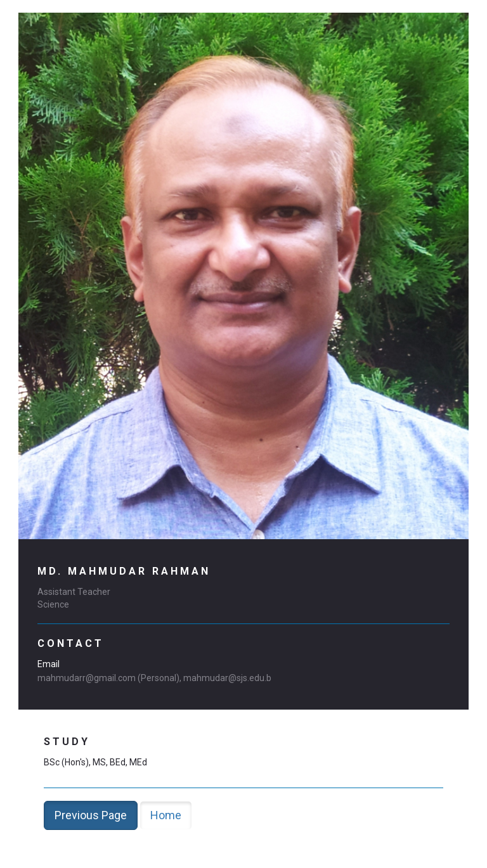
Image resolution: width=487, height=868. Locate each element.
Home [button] (166, 815)
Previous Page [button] (91, 815)
